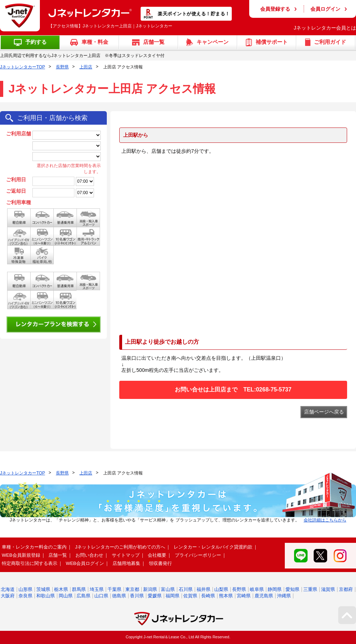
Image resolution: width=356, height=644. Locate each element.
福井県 (203, 589)
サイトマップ (126, 555)
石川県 (186, 589)
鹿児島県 (264, 596)
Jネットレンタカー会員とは (325, 28)
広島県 (83, 596)
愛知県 (292, 589)
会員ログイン (325, 9)
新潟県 (150, 589)
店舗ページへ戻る (324, 412)
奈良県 (25, 596)
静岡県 (275, 589)
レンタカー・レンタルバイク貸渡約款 (213, 547)
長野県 (62, 67)
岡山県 (66, 596)
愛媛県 (155, 596)
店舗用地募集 (126, 563)
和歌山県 (46, 596)
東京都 (132, 589)
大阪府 (8, 596)
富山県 (168, 589)
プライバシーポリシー (198, 555)
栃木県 (61, 589)
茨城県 (43, 589)
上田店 (86, 67)
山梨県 (221, 589)
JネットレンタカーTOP (22, 67)
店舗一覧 (58, 555)
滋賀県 (328, 589)
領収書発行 (160, 563)
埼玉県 (97, 589)
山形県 (25, 589)
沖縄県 (284, 596)
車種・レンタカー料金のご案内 (34, 547)
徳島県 (119, 596)
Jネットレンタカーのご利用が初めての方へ (120, 547)
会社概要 (157, 555)
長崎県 (208, 596)
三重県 (310, 589)
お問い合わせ (89, 555)
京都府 (346, 589)
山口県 (101, 596)
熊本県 (226, 596)
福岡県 (172, 596)
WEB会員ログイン (85, 563)
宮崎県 (244, 596)
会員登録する (275, 9)
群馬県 (79, 589)
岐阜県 (257, 589)
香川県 (137, 596)
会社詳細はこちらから (325, 520)
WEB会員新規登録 (21, 555)
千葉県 (114, 589)
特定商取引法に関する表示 (30, 563)
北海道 (8, 589)
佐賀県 (190, 596)
